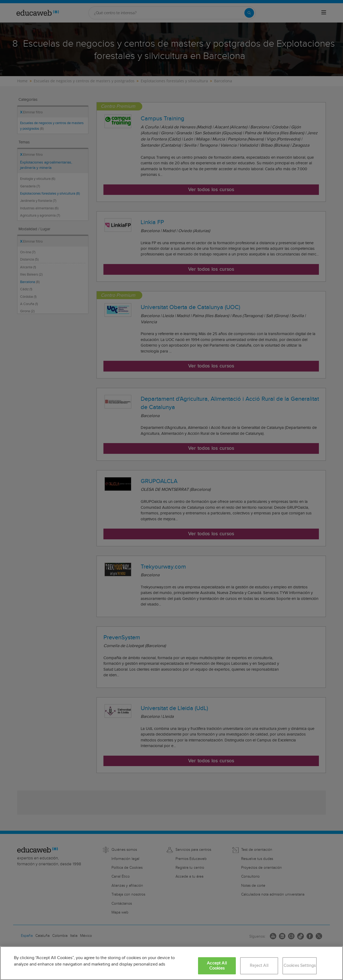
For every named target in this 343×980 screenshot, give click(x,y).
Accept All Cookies (217, 966)
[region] (171, 963)
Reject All (259, 966)
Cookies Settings (300, 966)
